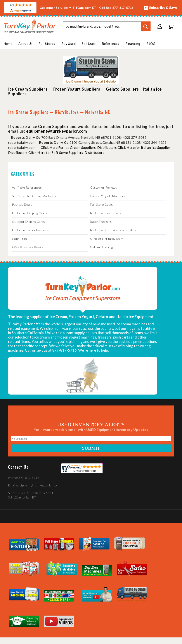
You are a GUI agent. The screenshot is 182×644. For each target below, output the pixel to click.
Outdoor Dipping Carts (29, 222)
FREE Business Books (28, 247)
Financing (133, 44)
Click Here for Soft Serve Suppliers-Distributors (66, 152)
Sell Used (89, 44)
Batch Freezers (101, 222)
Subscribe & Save (160, 7)
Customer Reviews (103, 187)
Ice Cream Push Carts (106, 213)
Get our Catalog (101, 247)
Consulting (20, 239)
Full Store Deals (101, 204)
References (111, 44)
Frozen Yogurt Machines (108, 196)
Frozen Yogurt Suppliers (77, 89)
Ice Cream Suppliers (28, 89)
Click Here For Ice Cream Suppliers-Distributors (79, 147)
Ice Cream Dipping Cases (30, 213)
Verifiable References (27, 187)
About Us (25, 44)
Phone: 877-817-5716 (24, 478)
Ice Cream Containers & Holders (113, 230)
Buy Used (68, 44)
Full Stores (47, 44)
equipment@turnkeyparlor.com (57, 131)
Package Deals (22, 204)
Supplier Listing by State (107, 239)
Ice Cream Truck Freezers (30, 230)
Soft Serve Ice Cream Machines (34, 196)
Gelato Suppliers (122, 89)
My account (160, 26)
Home (8, 44)
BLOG (151, 44)
